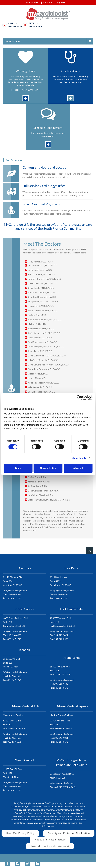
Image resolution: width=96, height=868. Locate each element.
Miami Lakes (71, 657)
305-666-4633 (15, 27)
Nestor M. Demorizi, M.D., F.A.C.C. (44, 292)
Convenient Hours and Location (45, 167)
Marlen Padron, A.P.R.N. (39, 482)
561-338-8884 (59, 594)
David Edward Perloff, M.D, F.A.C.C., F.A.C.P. (49, 365)
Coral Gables (25, 609)
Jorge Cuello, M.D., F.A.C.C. (41, 288)
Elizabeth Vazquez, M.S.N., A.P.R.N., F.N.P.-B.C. (49, 500)
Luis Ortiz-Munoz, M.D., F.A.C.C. (43, 360)
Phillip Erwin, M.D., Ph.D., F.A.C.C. (44, 301)
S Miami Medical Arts (25, 706)
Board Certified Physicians (42, 204)
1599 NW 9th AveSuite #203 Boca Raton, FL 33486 (60, 581)
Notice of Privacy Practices (50, 840)
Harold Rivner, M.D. (37, 378)
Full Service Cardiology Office (44, 186)
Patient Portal (33, 2)
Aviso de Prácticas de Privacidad (50, 846)
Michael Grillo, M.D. (37, 324)
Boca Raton (71, 568)
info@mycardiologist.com (15, 591)
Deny (18, 468)
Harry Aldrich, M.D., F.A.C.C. (41, 262)
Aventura (25, 568)
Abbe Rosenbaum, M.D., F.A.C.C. (43, 383)
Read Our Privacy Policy (20, 833)
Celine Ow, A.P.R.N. (37, 477)
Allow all (78, 468)
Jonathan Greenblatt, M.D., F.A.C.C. (45, 319)
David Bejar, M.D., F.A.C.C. (40, 270)
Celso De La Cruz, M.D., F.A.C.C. (43, 283)
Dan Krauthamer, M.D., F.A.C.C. (43, 342)
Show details (79, 458)
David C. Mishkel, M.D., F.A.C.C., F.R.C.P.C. (48, 356)
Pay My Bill (62, 2)
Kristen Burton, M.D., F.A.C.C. (42, 274)
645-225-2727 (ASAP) (63, 787)
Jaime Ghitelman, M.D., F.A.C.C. (43, 310)
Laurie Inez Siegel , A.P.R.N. (41, 495)
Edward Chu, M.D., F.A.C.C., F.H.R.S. (45, 279)
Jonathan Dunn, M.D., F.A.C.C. (42, 297)
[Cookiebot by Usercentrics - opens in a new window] (79, 398)
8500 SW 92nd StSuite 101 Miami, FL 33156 (12, 663)
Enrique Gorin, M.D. (37, 315)
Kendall (25, 650)
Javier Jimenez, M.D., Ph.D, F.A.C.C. (44, 333)
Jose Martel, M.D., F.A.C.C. (40, 351)
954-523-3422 (59, 635)
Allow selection (48, 468)
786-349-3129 (36, 27)
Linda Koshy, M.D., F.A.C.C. (41, 338)
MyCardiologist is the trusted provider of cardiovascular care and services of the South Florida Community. (48, 226)
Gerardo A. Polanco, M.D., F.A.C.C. (44, 369)
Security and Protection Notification (69, 833)
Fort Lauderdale (71, 609)
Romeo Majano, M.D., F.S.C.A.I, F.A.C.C (46, 347)
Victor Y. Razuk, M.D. (38, 374)
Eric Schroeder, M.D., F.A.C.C (41, 392)
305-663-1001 (59, 738)
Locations (48, 2)
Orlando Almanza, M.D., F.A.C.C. (43, 265)
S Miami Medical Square (71, 706)
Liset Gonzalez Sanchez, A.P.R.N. (44, 491)
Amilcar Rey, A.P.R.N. (38, 486)
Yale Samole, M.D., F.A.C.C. (40, 387)
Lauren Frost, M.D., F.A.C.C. (41, 306)
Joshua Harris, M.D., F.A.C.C (41, 329)
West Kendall (25, 760)
